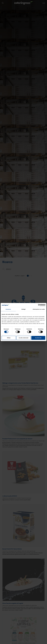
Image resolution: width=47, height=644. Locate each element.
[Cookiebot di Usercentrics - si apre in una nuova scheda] (39, 305)
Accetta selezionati (23, 338)
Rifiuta (9, 338)
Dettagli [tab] (24, 309)
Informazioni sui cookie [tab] (39, 309)
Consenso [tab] (8, 309)
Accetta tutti (38, 338)
